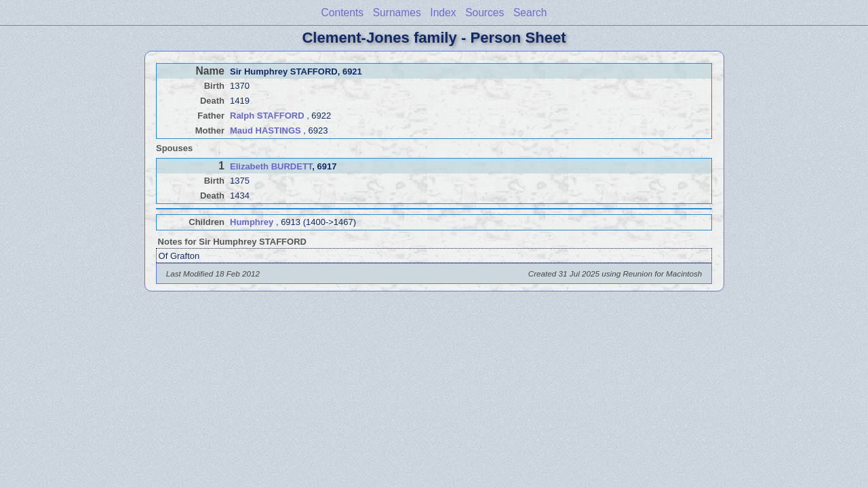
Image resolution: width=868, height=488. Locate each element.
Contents (342, 13)
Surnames (397, 13)
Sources (485, 13)
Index (443, 13)
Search (530, 13)
